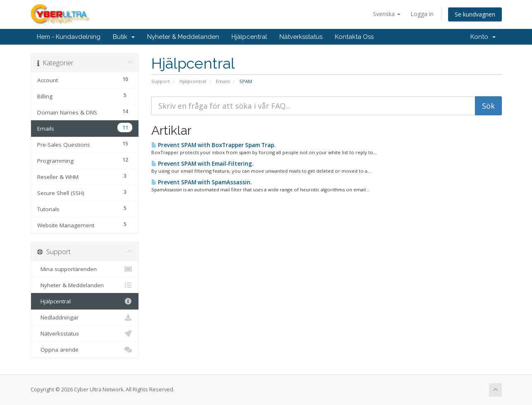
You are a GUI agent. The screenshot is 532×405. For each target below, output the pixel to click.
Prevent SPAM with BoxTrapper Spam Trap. (213, 145)
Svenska (387, 14)
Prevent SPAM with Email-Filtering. (202, 164)
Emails (223, 81)
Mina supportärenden (85, 269)
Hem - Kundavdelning (69, 37)
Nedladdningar (85, 317)
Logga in (422, 14)
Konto (483, 37)
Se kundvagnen (475, 14)
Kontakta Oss (354, 37)
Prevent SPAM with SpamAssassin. (202, 182)
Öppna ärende (85, 350)
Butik (124, 37)
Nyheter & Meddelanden (183, 37)
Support (161, 81)
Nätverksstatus (301, 37)
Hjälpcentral (249, 37)
